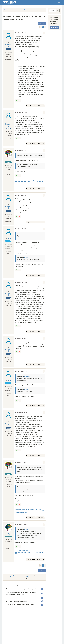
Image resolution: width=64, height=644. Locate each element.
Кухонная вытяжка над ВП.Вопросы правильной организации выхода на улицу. (21, 593)
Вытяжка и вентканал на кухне (15, 598)
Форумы (7, 9)
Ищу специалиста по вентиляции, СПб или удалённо (22, 589)
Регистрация (55, 27)
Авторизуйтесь (12, 576)
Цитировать (31, 106)
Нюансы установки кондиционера (16, 601)
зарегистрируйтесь (25, 576)
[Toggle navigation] (59, 2)
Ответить (42, 23)
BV (9, 160)
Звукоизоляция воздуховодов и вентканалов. (20, 605)
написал (27, 234)
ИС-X (9, 238)
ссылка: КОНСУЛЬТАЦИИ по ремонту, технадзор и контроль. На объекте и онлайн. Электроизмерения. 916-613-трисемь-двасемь (30, 181)
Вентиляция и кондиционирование (22, 9)
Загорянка (8, 45)
